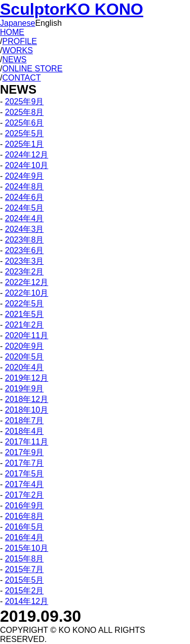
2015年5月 (25, 580)
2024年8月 (25, 187)
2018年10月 (27, 410)
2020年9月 (25, 346)
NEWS (14, 59)
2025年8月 (25, 112)
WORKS (17, 50)
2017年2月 (25, 495)
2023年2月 (25, 272)
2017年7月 (25, 463)
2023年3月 (25, 261)
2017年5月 (25, 474)
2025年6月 (25, 123)
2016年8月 (25, 516)
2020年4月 (25, 367)
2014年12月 (27, 601)
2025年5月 (25, 133)
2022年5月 (25, 304)
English (48, 23)
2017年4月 (25, 484)
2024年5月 (25, 208)
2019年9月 (25, 389)
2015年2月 (25, 591)
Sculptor (72, 9)
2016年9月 (25, 506)
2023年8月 (25, 240)
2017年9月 (25, 452)
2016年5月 (25, 527)
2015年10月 (27, 548)
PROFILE (19, 41)
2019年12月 (27, 378)
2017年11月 (27, 442)
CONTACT (21, 78)
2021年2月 (25, 325)
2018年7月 (25, 420)
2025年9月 (25, 102)
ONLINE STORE (32, 69)
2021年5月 (25, 314)
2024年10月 (27, 165)
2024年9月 (25, 176)
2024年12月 (27, 155)
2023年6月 (25, 250)
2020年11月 (27, 335)
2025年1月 (25, 144)
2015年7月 (25, 569)
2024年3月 (25, 229)
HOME (12, 32)
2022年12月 (27, 282)
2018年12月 (27, 399)
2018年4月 (25, 431)
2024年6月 (25, 197)
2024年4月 (25, 218)
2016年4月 (25, 537)
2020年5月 (25, 357)
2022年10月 (27, 293)
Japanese (17, 23)
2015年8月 (25, 559)
